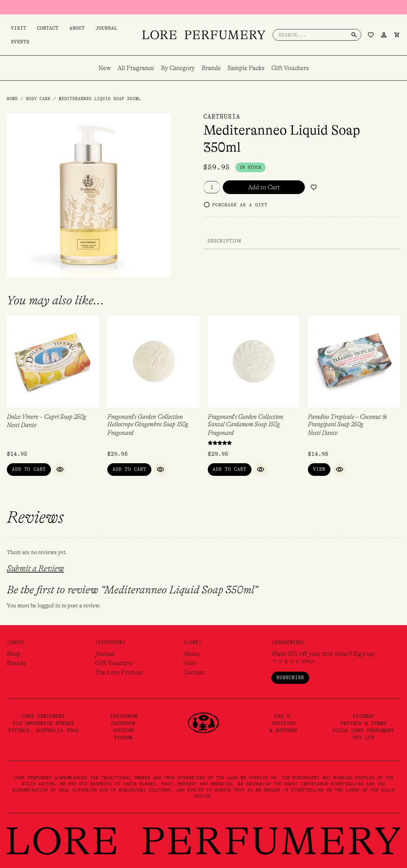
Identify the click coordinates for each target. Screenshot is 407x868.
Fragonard (120, 433)
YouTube (124, 730)
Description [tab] (224, 241)
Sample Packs (246, 68)
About (65, 28)
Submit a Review (35, 569)
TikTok (123, 738)
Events (16, 42)
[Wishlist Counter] (371, 35)
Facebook (123, 723)
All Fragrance (136, 68)
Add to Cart (264, 187)
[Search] (354, 35)
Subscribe (290, 677)
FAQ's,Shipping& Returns (283, 723)
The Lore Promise (119, 672)
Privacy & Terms (363, 723)
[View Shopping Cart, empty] (397, 35)
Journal (90, 28)
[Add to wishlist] (314, 187)
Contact (40, 28)
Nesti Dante (22, 425)
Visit (15, 28)
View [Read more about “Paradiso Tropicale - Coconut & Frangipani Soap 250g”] (319, 469)
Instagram (124, 716)
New (105, 68)
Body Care (38, 99)
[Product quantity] (212, 187)
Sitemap (363, 716)
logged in (49, 606)
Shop (14, 654)
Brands (211, 68)
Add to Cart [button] (29, 469)
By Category (178, 68)
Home (12, 99)
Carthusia (222, 116)
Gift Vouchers (290, 68)
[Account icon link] (384, 35)
